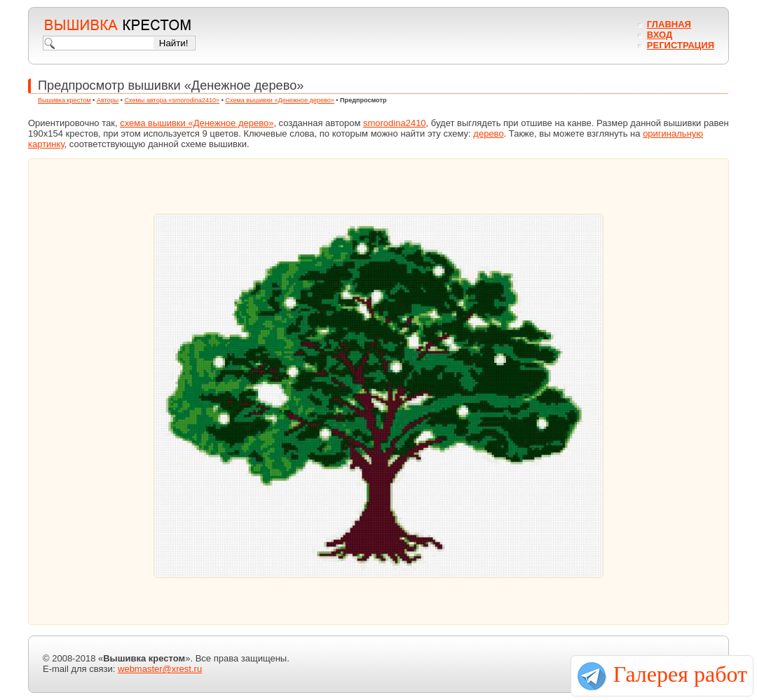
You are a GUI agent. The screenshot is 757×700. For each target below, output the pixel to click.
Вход (660, 35)
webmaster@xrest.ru (160, 669)
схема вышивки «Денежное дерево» (197, 123)
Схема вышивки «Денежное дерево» (279, 100)
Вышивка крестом (64, 100)
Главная (669, 24)
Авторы (108, 100)
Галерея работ (680, 674)
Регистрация (681, 45)
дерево (488, 133)
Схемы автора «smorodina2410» (172, 100)
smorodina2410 (395, 123)
